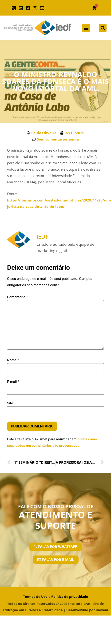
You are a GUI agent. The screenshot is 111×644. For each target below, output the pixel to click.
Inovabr (102, 610)
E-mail (13, 382)
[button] (86, 28)
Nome (13, 360)
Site (10, 403)
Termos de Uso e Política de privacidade (55, 597)
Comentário (17, 297)
